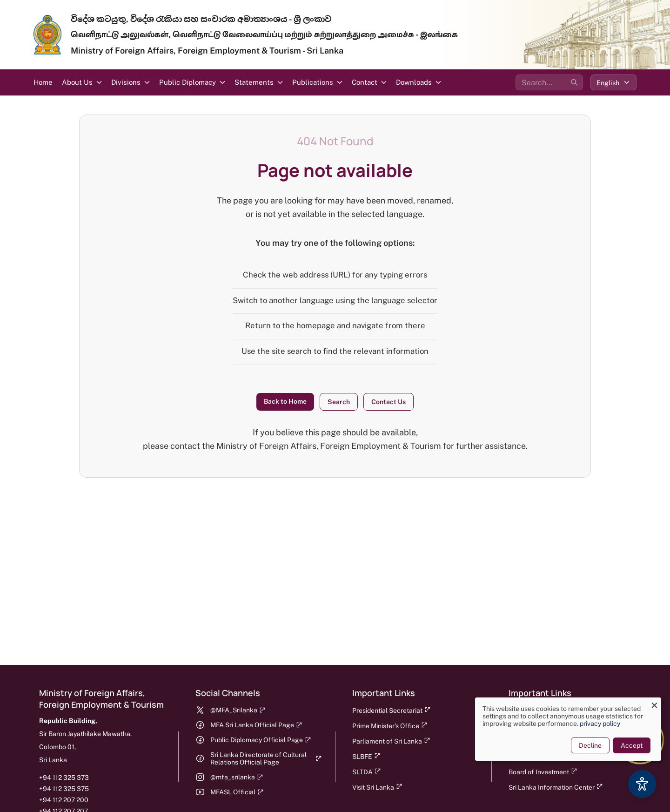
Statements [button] (254, 82)
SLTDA (367, 772)
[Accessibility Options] (642, 784)
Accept (631, 745)
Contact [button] (365, 82)
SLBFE (366, 756)
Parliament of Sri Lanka (391, 741)
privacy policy (600, 724)
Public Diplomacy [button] (188, 82)
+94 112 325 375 (64, 789)
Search (339, 402)
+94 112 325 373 (64, 778)
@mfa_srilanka (237, 777)
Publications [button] (313, 82)
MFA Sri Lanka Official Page (256, 725)
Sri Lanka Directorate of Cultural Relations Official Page (266, 758)
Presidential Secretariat (392, 710)
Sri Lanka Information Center (556, 787)
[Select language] (613, 82)
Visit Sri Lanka (377, 787)
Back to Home (285, 401)
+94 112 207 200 (64, 800)
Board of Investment (543, 772)
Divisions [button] (126, 82)
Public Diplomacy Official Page (261, 740)
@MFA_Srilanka (238, 710)
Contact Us (389, 402)
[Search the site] (549, 82)
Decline (590, 745)
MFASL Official (237, 792)
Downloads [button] (414, 82)
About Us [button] (77, 82)
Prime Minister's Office (390, 726)
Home (43, 82)
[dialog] (568, 729)
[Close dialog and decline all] (654, 703)
